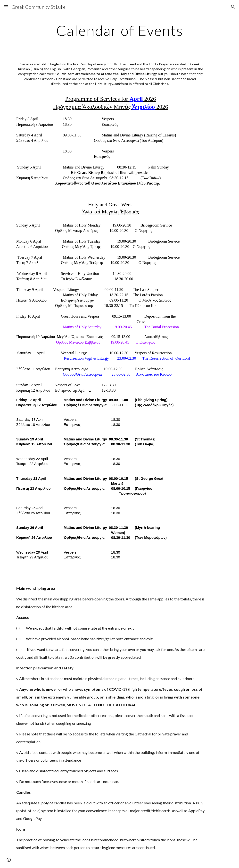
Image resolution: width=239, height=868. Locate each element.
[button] (6, 7)
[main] (119, 30)
